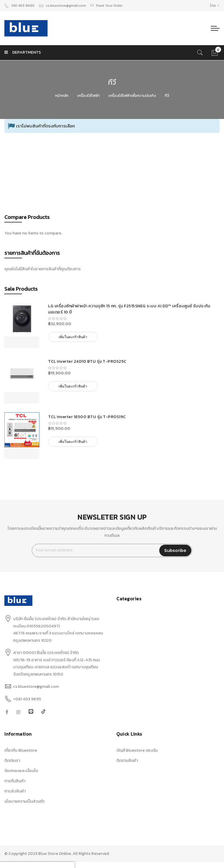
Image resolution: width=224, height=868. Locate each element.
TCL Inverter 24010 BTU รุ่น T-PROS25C (87, 361)
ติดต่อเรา (12, 761)
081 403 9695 (19, 6)
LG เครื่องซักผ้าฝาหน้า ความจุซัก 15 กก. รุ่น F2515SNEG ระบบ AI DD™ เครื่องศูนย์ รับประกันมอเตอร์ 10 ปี (129, 309)
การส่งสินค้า (15, 791)
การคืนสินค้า (15, 781)
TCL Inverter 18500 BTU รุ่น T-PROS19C (87, 417)
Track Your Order (106, 6)
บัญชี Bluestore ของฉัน (137, 750)
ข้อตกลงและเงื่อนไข (21, 771)
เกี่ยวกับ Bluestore (21, 750)
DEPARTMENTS (23, 52)
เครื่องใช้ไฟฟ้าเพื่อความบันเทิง (133, 95)
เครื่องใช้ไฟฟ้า (89, 95)
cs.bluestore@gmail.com (62, 6)
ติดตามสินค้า (127, 761)
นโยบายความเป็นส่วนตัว (24, 801)
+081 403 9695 (27, 699)
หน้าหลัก (62, 95)
